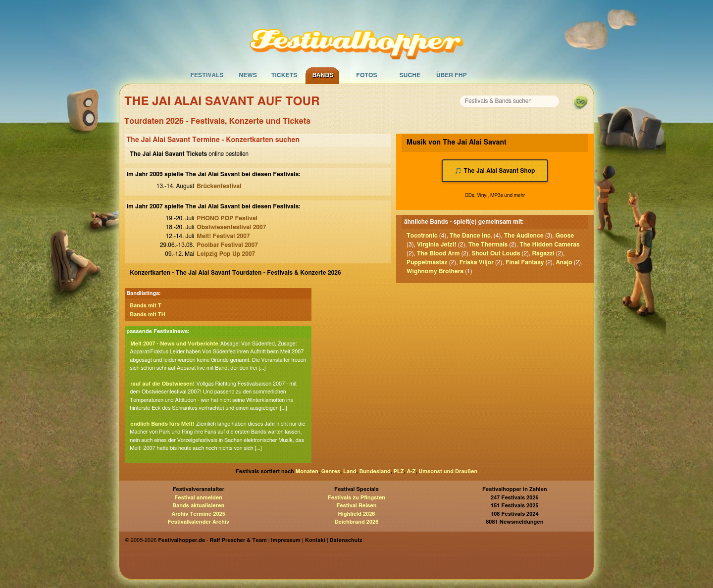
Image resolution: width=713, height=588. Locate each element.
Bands (323, 75)
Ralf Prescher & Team (238, 540)
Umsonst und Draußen (448, 471)
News (248, 75)
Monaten (307, 471)
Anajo (564, 262)
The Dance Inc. (471, 236)
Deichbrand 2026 (357, 522)
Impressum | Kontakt (298, 540)
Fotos (366, 75)
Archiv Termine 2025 (199, 514)
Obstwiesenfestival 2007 (231, 227)
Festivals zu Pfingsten (356, 498)
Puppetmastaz (427, 262)
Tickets (284, 75)
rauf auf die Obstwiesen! (162, 384)
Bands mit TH (148, 315)
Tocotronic (422, 236)
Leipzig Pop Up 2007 (226, 254)
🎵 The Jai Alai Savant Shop (495, 171)
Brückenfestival (219, 186)
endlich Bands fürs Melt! (162, 424)
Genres (331, 471)
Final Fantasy (525, 262)
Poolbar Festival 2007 (227, 245)
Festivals (207, 75)
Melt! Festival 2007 (223, 236)
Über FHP (452, 75)
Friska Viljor (477, 262)
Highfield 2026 (357, 514)
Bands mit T (146, 306)
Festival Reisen (356, 506)
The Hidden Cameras (550, 245)
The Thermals (488, 245)
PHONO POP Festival (227, 218)
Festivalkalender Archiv (198, 522)
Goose (565, 236)
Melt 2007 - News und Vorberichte (174, 344)
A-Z (411, 471)
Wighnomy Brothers (435, 271)
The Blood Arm (438, 253)
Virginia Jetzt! (437, 245)
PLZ (399, 471)
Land (350, 471)
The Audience (524, 236)
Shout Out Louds (496, 253)
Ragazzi (543, 253)
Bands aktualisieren (198, 506)
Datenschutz (346, 540)
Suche (410, 75)
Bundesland (375, 471)
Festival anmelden (198, 498)
